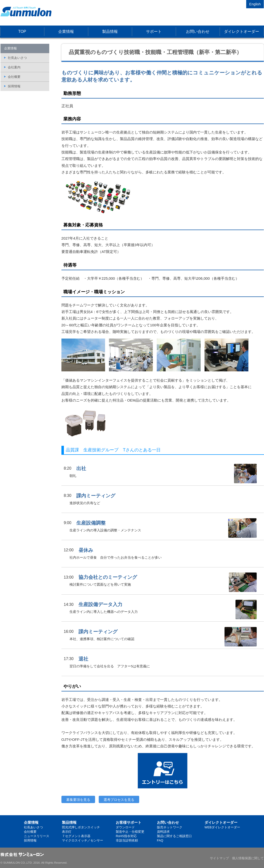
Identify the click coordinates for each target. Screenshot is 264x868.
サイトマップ (219, 858)
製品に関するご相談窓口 (174, 836)
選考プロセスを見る (119, 800)
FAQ (160, 840)
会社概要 (14, 77)
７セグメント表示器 (76, 836)
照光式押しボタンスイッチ (81, 827)
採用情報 (14, 86)
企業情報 (66, 31)
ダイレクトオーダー (242, 31)
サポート (154, 31)
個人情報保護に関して (248, 858)
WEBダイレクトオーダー (222, 827)
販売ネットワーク (170, 827)
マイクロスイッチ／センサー (83, 840)
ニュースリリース (37, 836)
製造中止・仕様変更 (130, 832)
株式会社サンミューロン (26, 12)
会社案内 (14, 67)
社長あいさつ (17, 58)
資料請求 (163, 832)
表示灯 (67, 832)
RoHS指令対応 (126, 836)
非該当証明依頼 (127, 840)
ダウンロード (125, 827)
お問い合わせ (198, 31)
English (255, 4)
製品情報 (110, 31)
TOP (22, 31)
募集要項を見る (78, 800)
